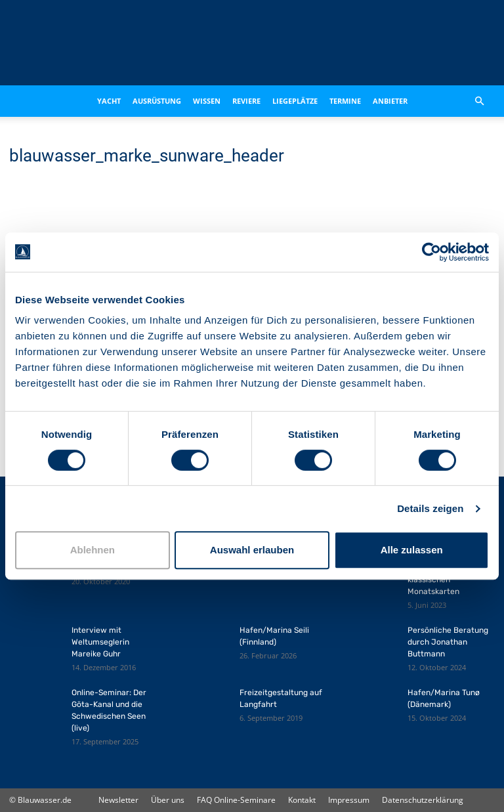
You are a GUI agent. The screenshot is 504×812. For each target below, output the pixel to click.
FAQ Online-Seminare (236, 800)
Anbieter (390, 101)
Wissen (207, 101)
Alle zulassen (412, 550)
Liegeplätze (295, 101)
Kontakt (302, 800)
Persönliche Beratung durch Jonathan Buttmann (448, 642)
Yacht (109, 101)
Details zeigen (430, 508)
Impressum (349, 800)
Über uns (168, 800)
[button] (479, 101)
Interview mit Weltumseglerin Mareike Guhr (100, 642)
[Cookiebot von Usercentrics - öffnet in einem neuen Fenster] (431, 252)
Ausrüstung (157, 101)
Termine (345, 101)
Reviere (246, 101)
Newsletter (118, 800)
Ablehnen (93, 550)
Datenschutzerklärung (423, 800)
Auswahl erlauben (252, 550)
